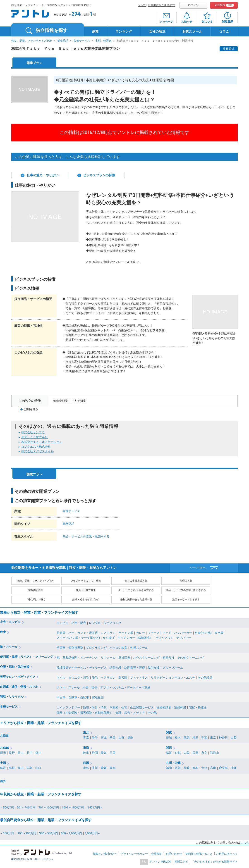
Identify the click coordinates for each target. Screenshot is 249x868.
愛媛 (104, 768)
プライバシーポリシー (134, 854)
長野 (12, 753)
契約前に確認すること (199, 854)
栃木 (178, 738)
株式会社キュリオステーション (42, 442)
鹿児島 (223, 768)
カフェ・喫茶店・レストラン (96, 633)
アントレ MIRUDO (160, 862)
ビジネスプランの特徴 (99, 175)
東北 (86, 733)
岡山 (21, 768)
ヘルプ (142, 5)
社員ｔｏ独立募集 (86, 590)
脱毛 (95, 678)
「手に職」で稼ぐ (36, 600)
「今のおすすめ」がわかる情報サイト (215, 862)
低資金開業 (61, 401)
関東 (169, 733)
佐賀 (178, 768)
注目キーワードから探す (186, 600)
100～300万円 (27, 833)
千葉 (204, 738)
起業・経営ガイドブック (86, 600)
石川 (29, 753)
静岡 (95, 753)
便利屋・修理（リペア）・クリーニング (26, 657)
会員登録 (224, 5)
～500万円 (7, 807)
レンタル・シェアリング (105, 623)
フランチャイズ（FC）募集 (86, 581)
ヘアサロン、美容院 (114, 678)
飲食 (3, 632)
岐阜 (86, 753)
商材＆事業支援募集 (136, 581)
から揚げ (109, 638)
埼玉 (195, 738)
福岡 (169, 768)
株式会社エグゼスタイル (37, 451)
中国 (3, 763)
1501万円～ (95, 807)
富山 (21, 753)
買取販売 (98, 697)
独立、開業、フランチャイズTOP (32, 41)
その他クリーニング (190, 658)
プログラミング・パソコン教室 (107, 648)
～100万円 (7, 833)
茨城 (169, 738)
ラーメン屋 (126, 633)
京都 (178, 753)
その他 (152, 713)
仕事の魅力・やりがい (43, 175)
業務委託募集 (36, 590)
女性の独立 (157, 31)
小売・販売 (79, 623)
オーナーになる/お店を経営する (136, 590)
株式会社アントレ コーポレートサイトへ (32, 859)
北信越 (4, 748)
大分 (204, 768)
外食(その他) (203, 633)
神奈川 (223, 738)
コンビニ (62, 623)
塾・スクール (9, 647)
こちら (245, 843)
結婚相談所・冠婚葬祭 (171, 707)
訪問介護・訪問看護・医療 (127, 668)
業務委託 (63, 41)
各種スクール (139, 648)
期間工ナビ (181, 862)
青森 (86, 738)
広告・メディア (135, 713)
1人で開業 (79, 401)
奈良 (204, 753)
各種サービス (82, 41)
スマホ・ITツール (68, 688)
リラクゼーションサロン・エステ (173, 678)
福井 (38, 753)
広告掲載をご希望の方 (161, 5)
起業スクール (192, 31)
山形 (121, 738)
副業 (95, 31)
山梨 (234, 738)
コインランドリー (68, 707)
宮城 (104, 738)
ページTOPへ (198, 568)
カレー (140, 633)
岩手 (95, 738)
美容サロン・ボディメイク (18, 677)
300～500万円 (49, 833)
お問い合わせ (174, 854)
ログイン (193, 5)
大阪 (187, 753)
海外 (3, 781)
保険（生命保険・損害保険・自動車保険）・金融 (89, 713)
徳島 (86, 768)
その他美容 (205, 678)
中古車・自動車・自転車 (73, 697)
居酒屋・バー (65, 633)
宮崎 (213, 768)
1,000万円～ (93, 833)
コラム (224, 31)
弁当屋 (219, 633)
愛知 (104, 753)
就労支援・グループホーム (165, 668)
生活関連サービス (142, 707)
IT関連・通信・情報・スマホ (19, 687)
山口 (38, 768)
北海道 (4, 736)
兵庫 (195, 753)
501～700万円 (26, 807)
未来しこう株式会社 (35, 437)
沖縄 (234, 768)
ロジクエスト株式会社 (36, 447)
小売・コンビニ (10, 622)
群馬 (187, 738)
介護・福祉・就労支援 (15, 667)
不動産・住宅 (118, 707)
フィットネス (139, 678)
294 (76, 14)
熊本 (195, 768)
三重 (113, 753)
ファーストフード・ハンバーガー (170, 633)
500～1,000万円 (71, 833)
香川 (95, 768)
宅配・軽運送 (103, 41)
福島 (130, 738)
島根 (12, 768)
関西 (169, 748)
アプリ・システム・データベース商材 (125, 688)
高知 (113, 768)
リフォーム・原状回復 (115, 658)
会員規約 (157, 854)
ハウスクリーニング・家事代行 (154, 658)
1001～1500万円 (73, 807)
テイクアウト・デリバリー (173, 638)
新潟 (3, 753)
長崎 (187, 768)
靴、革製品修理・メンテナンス (77, 658)
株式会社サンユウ (33, 432)
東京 (213, 738)
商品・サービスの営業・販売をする (86, 536)
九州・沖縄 (173, 763)
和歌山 (214, 753)
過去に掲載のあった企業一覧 (136, 600)
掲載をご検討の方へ (105, 854)
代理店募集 (186, 581)
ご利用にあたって (227, 854)
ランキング (124, 31)
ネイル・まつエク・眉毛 (73, 678)
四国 (86, 763)
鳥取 (3, 768)
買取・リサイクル (12, 697)
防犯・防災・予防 (95, 707)
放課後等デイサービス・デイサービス (82, 668)
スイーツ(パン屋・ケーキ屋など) (78, 638)
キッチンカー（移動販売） (135, 638)
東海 (86, 748)
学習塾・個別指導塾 (70, 648)
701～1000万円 (49, 807)
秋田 (113, 738)
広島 (29, 768)
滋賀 (169, 753)
